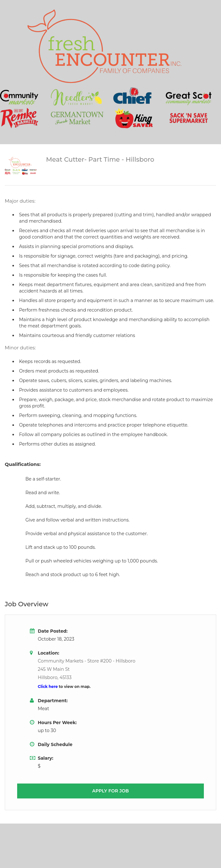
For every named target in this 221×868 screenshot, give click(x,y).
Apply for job (110, 791)
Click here (48, 686)
